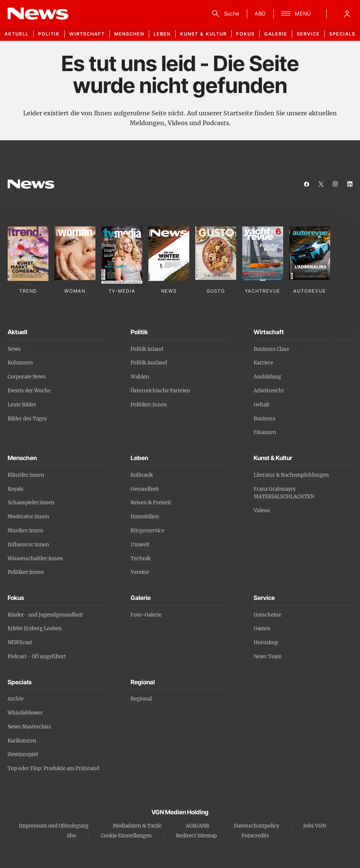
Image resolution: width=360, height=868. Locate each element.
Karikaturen (22, 741)
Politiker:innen (149, 405)
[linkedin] (350, 184)
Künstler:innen (26, 475)
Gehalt (262, 405)
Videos (262, 511)
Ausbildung (267, 377)
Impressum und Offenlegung (54, 826)
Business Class (271, 349)
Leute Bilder (22, 405)
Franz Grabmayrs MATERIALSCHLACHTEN (284, 493)
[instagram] (335, 184)
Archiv (16, 699)
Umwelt (140, 545)
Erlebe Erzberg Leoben (35, 629)
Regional (141, 699)
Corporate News (27, 377)
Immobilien (145, 517)
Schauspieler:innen (31, 503)
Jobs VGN (315, 826)
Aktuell (17, 34)
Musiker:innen (26, 531)
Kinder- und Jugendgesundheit (45, 615)
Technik (141, 559)
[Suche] (224, 14)
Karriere (263, 363)
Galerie (276, 34)
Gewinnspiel (23, 754)
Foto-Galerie (146, 615)
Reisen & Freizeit (151, 503)
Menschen (129, 34)
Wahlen (140, 377)
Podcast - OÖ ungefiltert (37, 656)
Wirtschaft (87, 34)
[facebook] (307, 184)
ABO (260, 13)
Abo (71, 836)
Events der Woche (29, 391)
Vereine (140, 572)
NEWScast (20, 642)
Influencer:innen (28, 545)
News (14, 349)
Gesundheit (145, 489)
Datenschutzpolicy (256, 826)
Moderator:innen (28, 517)
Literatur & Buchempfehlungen (291, 475)
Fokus (245, 34)
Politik (49, 34)
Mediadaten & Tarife (137, 826)
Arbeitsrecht (269, 391)
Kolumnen (20, 363)
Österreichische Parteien (160, 391)
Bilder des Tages (27, 419)
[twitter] (321, 184)
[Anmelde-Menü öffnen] (347, 14)
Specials (342, 34)
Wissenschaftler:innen (35, 559)
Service (308, 34)
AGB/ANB (198, 826)
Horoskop (266, 642)
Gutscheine (267, 615)
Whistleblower (25, 713)
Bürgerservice (147, 531)
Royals (16, 489)
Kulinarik (142, 475)
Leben (162, 34)
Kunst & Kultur (203, 34)
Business (265, 419)
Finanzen (265, 432)
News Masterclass (29, 727)
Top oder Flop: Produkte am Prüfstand (53, 768)
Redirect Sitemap (196, 836)
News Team (268, 656)
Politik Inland (147, 349)
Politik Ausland (149, 363)
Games (262, 629)
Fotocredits (255, 836)
